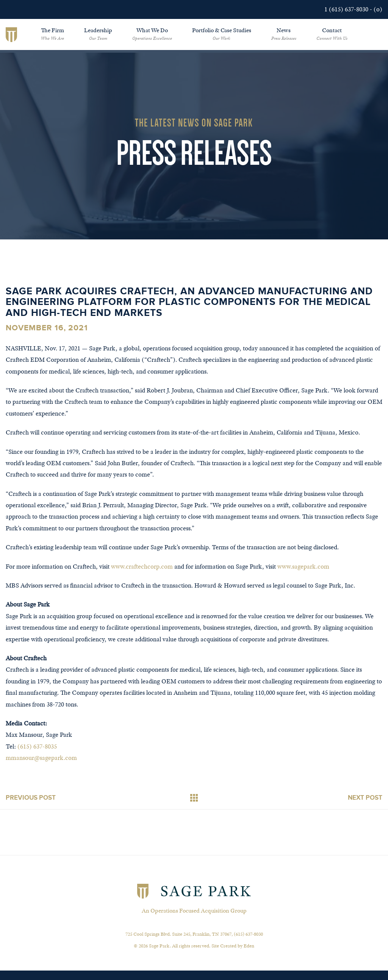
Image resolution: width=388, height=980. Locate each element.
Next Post (365, 798)
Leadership (98, 34)
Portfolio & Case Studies (222, 34)
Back (194, 798)
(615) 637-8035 (37, 746)
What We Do (152, 34)
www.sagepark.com (303, 567)
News (284, 34)
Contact (332, 34)
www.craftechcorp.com (142, 567)
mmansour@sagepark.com (41, 758)
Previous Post (31, 798)
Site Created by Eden (233, 946)
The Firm (52, 34)
